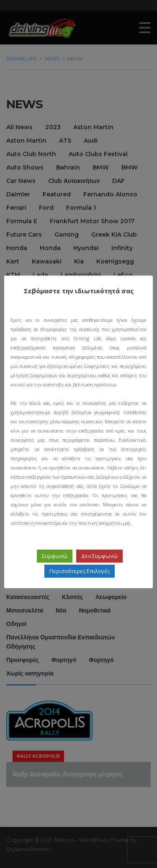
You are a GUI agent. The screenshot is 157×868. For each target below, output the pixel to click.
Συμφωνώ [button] (55, 570)
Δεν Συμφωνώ (99, 570)
